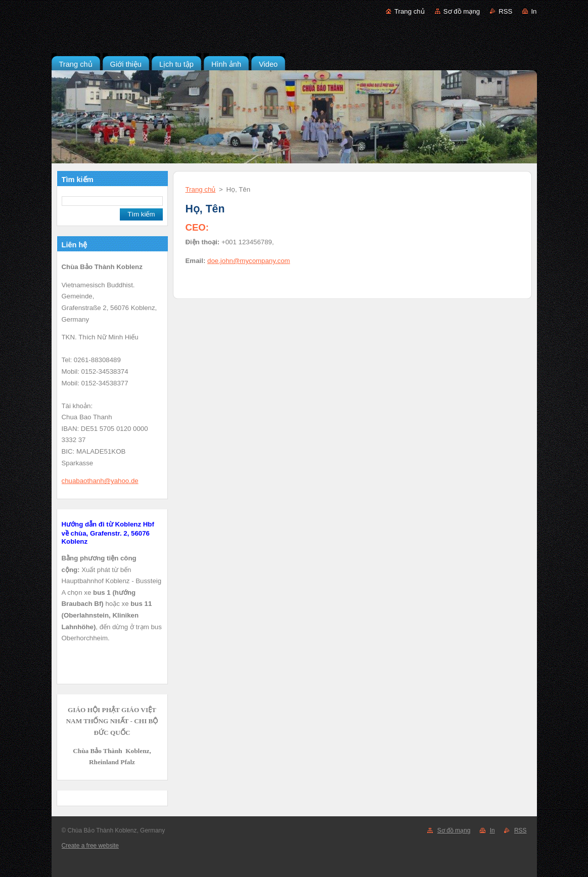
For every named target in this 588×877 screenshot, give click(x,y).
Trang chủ (410, 11)
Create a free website (90, 846)
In (534, 11)
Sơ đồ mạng (462, 11)
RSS (505, 11)
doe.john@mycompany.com (249, 261)
